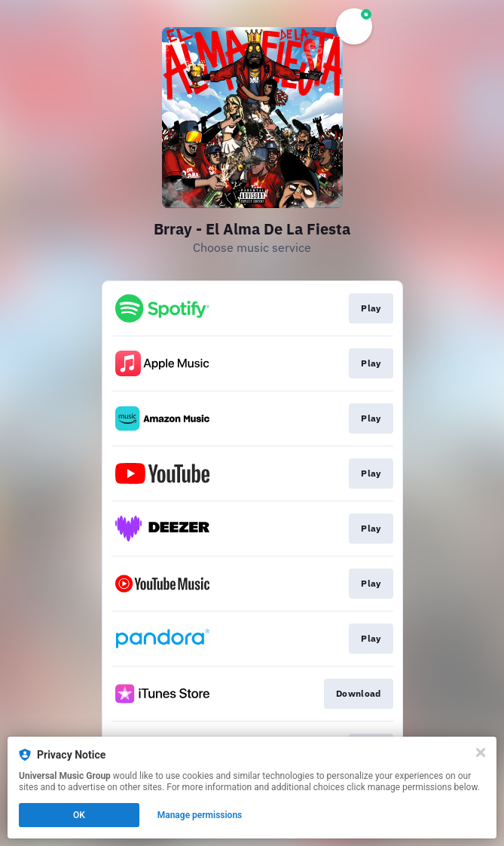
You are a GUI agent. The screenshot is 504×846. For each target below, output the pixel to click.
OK (79, 815)
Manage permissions (200, 815)
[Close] (481, 753)
